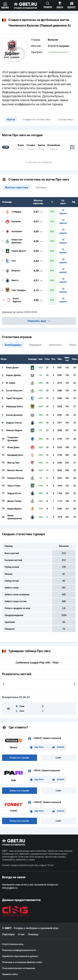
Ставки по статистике (36, 119)
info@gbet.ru (10, 888)
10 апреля (63, 212)
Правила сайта (10, 974)
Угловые (41, 187)
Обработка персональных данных (20, 956)
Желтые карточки (16, 187)
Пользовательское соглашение (19, 968)
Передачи (35, 345)
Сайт (58, 758)
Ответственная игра (13, 944)
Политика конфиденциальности (19, 950)
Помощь (33, 934)
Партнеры (8, 934)
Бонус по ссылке (19, 758)
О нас (21, 934)
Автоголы (55, 345)
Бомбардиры (13, 345)
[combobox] (39, 663)
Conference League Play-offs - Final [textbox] (37, 663)
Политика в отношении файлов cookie (22, 962)
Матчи (11, 119)
